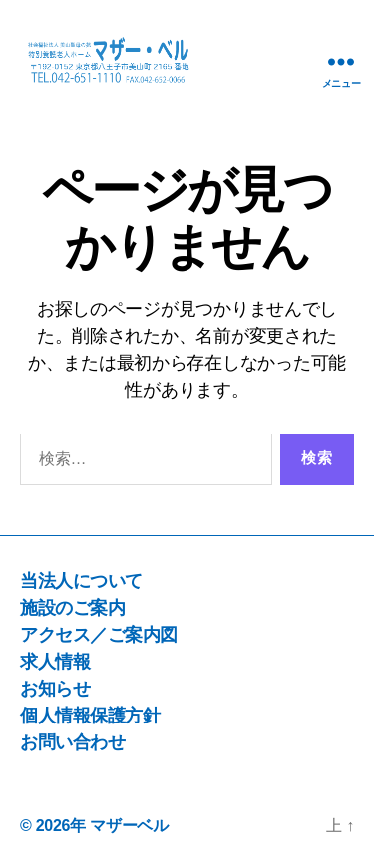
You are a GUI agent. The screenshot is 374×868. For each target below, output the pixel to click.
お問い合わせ (72, 742)
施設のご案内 (72, 608)
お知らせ (55, 689)
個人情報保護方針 (90, 716)
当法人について (81, 581)
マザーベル (129, 826)
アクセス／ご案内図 (99, 635)
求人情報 (55, 662)
